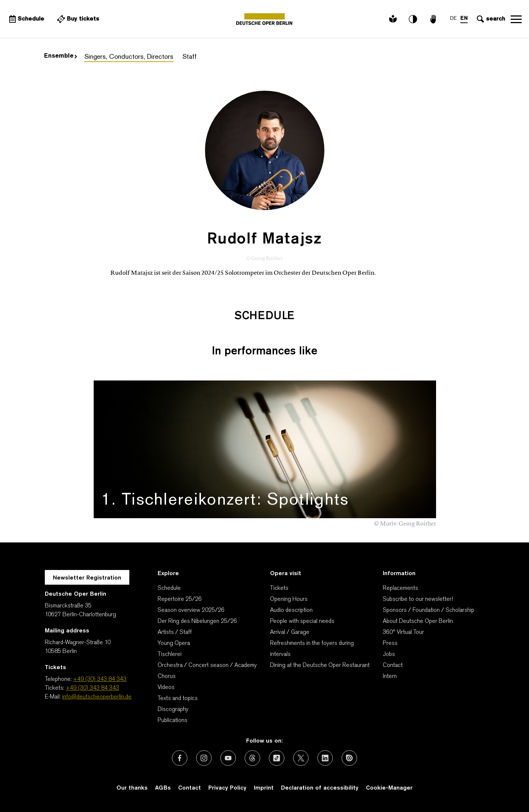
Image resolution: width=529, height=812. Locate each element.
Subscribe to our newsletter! (418, 599)
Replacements (400, 588)
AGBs (163, 788)
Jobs (389, 654)
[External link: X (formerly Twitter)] (301, 758)
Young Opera (174, 643)
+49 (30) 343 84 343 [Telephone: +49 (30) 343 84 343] (100, 679)
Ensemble (61, 56)
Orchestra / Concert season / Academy (207, 665)
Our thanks (132, 788)
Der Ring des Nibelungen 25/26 (197, 621)
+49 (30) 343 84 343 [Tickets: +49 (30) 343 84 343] (92, 688)
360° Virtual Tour (403, 632)
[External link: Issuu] (349, 758)
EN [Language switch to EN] (464, 19)
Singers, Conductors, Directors (129, 57)
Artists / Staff (175, 632)
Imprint (264, 788)
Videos (166, 688)
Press (390, 643)
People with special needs (302, 621)
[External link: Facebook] (180, 758)
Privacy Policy (227, 788)
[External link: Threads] (252, 758)
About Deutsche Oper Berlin (418, 621)
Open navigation (516, 19)
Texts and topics (178, 699)
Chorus (167, 676)
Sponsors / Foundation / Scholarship (429, 610)
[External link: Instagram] (204, 758)
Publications (172, 721)
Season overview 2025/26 (191, 610)
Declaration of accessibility (320, 788)
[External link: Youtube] (228, 758)
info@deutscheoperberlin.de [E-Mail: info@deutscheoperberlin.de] (97, 697)
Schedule (169, 588)
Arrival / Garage (290, 632)
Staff (190, 57)
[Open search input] (490, 19)
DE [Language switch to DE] (453, 19)
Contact (393, 665)
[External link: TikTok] (277, 758)
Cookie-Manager (389, 788)
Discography (173, 710)
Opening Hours (289, 599)
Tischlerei (170, 654)
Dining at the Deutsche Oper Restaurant (320, 665)
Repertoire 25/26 (180, 599)
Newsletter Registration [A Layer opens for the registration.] (87, 578)
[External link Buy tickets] (77, 19)
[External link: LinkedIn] (325, 758)
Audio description (291, 610)
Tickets (279, 588)
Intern (390, 676)
